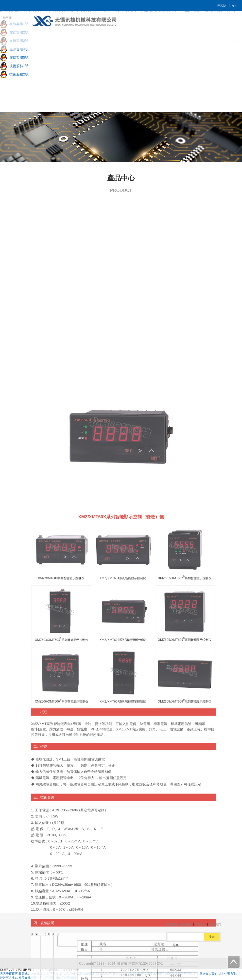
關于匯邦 (110, 40)
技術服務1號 (14, 66)
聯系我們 (195, 40)
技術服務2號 (14, 74)
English (233, 5)
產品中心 (138, 40)
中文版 (222, 5)
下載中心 (167, 40)
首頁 (85, 40)
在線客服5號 (14, 57)
